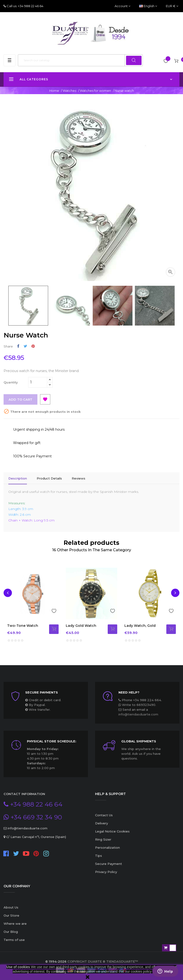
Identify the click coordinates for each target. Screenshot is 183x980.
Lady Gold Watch (81, 626)
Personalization (107, 847)
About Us (11, 907)
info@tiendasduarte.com (138, 714)
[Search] (80, 60)
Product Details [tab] (49, 478)
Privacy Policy (106, 872)
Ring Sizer (103, 839)
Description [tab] (18, 478)
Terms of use (14, 940)
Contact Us (104, 815)
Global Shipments (139, 741)
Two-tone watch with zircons (23, 628)
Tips (99, 856)
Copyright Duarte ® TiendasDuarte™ (103, 961)
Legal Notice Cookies (112, 831)
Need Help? (129, 692)
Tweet (25, 346)
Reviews (79, 478)
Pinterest (33, 346)
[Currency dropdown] (172, 6)
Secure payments (42, 692)
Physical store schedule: (52, 741)
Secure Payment (109, 864)
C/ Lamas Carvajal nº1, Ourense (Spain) (36, 837)
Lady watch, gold (140, 626)
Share (18, 346)
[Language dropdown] (148, 6)
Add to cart (20, 399)
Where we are (15, 924)
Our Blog (11, 932)
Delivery (102, 823)
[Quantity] (38, 382)
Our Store (11, 915)
